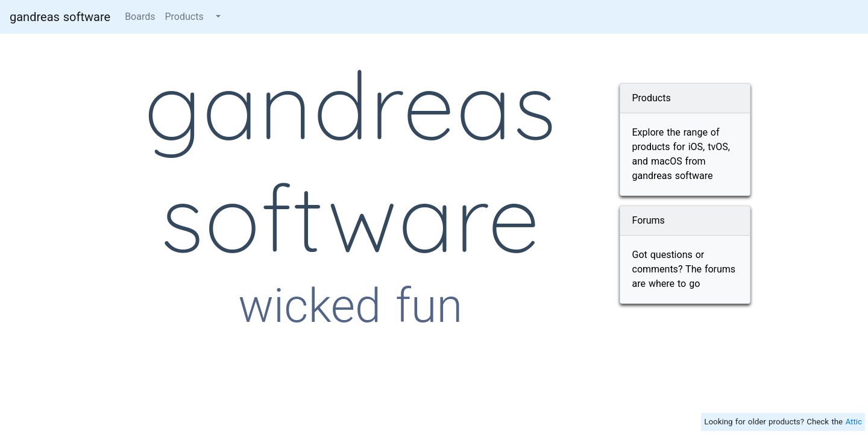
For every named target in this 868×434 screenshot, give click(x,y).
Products (184, 17)
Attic (854, 422)
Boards (140, 17)
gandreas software (60, 17)
